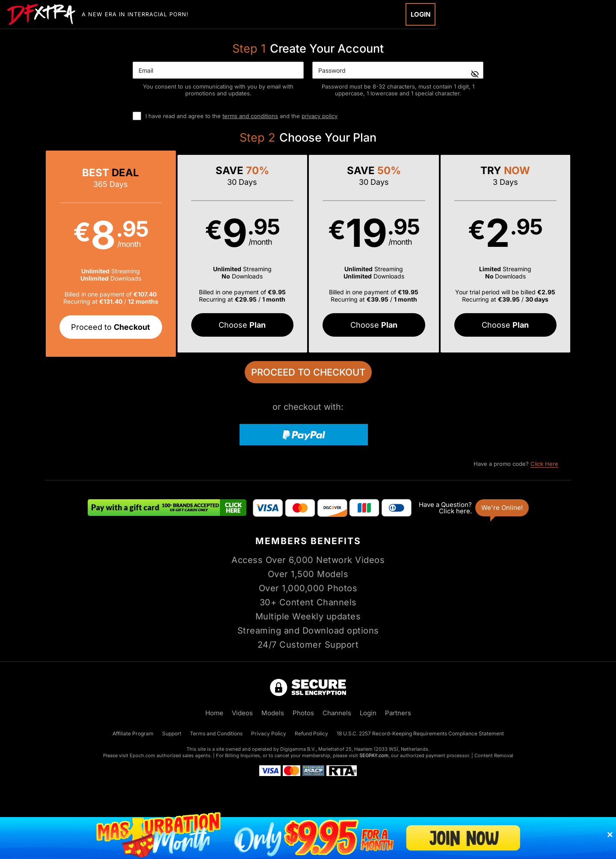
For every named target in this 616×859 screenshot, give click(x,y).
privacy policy (320, 116)
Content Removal (494, 755)
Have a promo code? (516, 464)
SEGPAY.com (374, 755)
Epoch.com (142, 755)
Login (421, 14)
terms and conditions (250, 116)
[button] (111, 254)
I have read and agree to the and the (241, 116)
